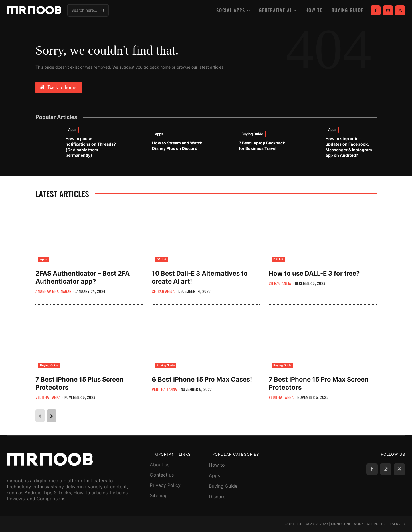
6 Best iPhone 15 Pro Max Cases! (202, 379)
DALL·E (161, 259)
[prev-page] (40, 416)
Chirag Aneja (163, 291)
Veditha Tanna (48, 397)
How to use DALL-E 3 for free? (314, 273)
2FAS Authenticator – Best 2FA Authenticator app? (83, 277)
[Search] (103, 10)
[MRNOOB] (34, 10)
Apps (72, 130)
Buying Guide (252, 134)
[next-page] (52, 416)
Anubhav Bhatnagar (54, 291)
